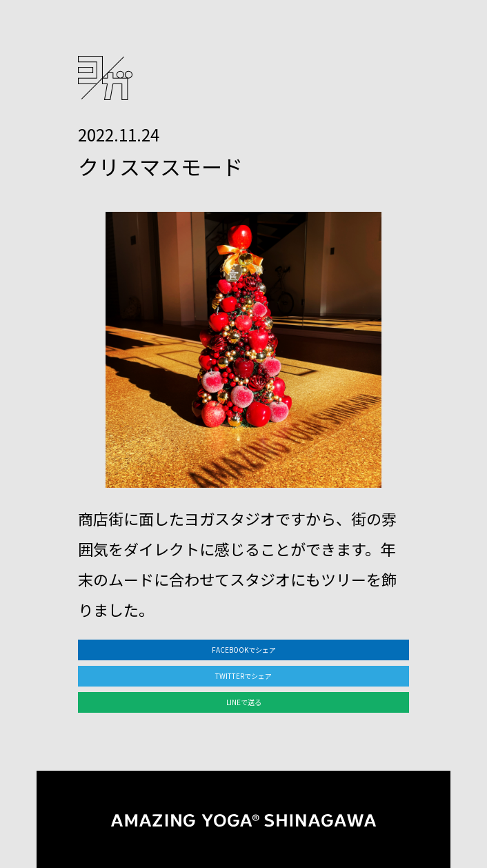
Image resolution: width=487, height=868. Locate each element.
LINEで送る (244, 702)
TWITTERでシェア (243, 676)
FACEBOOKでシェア (244, 650)
